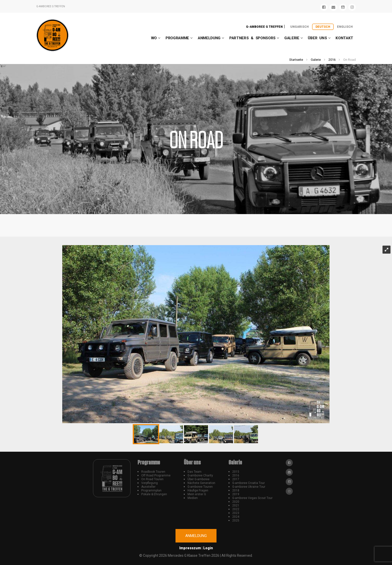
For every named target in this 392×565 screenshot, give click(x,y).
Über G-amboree (198, 479)
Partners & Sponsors (252, 38)
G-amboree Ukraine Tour (249, 487)
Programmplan (151, 490)
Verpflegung (149, 483)
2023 (236, 513)
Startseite (296, 60)
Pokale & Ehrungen (154, 494)
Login (208, 548)
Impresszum (190, 548)
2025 (236, 520)
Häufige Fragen (198, 490)
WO (154, 38)
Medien (193, 498)
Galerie (292, 38)
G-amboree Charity (200, 475)
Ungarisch (299, 27)
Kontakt (344, 38)
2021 (236, 505)
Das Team (194, 472)
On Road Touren (152, 479)
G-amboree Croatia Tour (248, 483)
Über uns (317, 38)
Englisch (345, 27)
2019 (236, 494)
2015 (236, 472)
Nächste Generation (201, 483)
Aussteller (148, 487)
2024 (236, 517)
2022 (236, 509)
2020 (236, 502)
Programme (177, 38)
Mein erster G (197, 494)
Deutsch (323, 27)
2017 (236, 479)
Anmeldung (209, 38)
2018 (236, 490)
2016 (332, 60)
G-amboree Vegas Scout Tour (252, 498)
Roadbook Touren (153, 472)
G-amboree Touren (200, 487)
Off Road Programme (156, 475)
